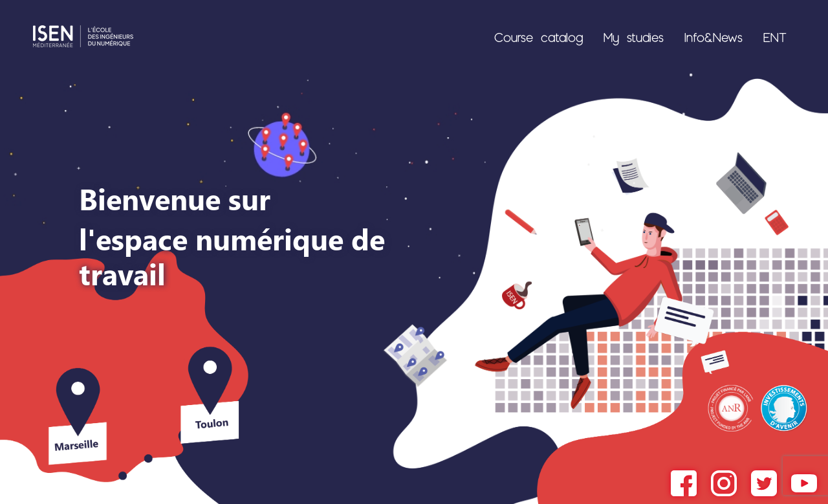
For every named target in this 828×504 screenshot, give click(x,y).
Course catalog (539, 37)
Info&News (714, 37)
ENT (775, 37)
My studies (634, 37)
